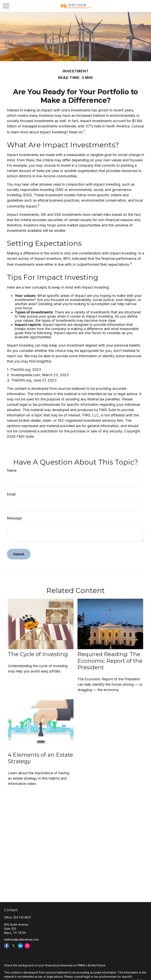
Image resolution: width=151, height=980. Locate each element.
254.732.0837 (22, 917)
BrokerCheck (97, 965)
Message (14, 518)
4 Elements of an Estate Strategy (40, 758)
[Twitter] (13, 946)
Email (11, 494)
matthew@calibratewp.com (21, 939)
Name (12, 470)
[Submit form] (19, 554)
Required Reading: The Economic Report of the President (110, 661)
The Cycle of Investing (38, 654)
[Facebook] (7, 946)
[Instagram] (27, 946)
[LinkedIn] (20, 946)
